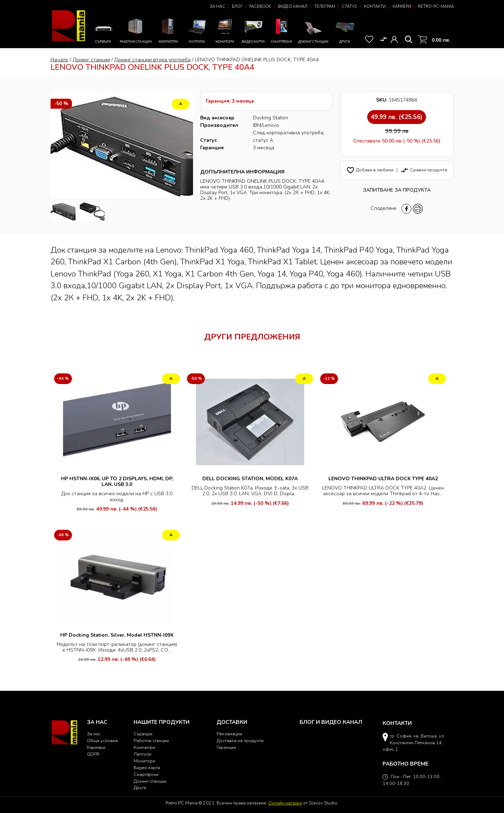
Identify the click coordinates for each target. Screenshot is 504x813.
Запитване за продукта (397, 190)
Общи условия (102, 740)
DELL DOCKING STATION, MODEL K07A (250, 479)
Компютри (168, 30)
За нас (217, 7)
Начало (59, 60)
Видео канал (293, 7)
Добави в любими (370, 170)
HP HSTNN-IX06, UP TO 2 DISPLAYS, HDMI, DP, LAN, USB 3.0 (117, 481)
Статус (350, 7)
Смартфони (282, 30)
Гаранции (226, 747)
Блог (237, 7)
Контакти (375, 7)
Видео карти (253, 30)
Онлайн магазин (285, 803)
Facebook (260, 7)
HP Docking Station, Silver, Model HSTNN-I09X (117, 635)
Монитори (225, 30)
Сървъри (103, 32)
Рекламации (229, 734)
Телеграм (325, 7)
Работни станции (136, 30)
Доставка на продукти (240, 740)
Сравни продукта (424, 170)
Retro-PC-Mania (436, 7)
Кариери (402, 7)
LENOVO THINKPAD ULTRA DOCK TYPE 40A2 (383, 479)
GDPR (93, 754)
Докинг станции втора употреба (152, 60)
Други (345, 30)
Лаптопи (197, 30)
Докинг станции (313, 32)
